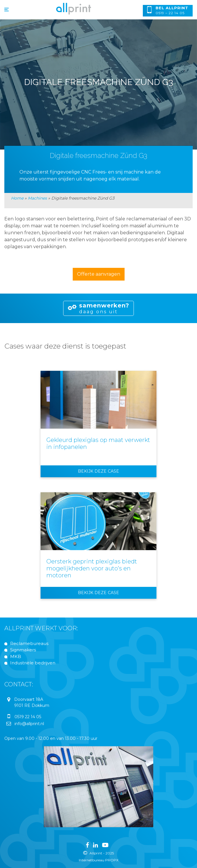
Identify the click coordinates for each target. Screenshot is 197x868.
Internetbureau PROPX (99, 860)
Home (17, 198)
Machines (37, 198)
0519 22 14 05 (28, 717)
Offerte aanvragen (99, 274)
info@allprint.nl (29, 724)
